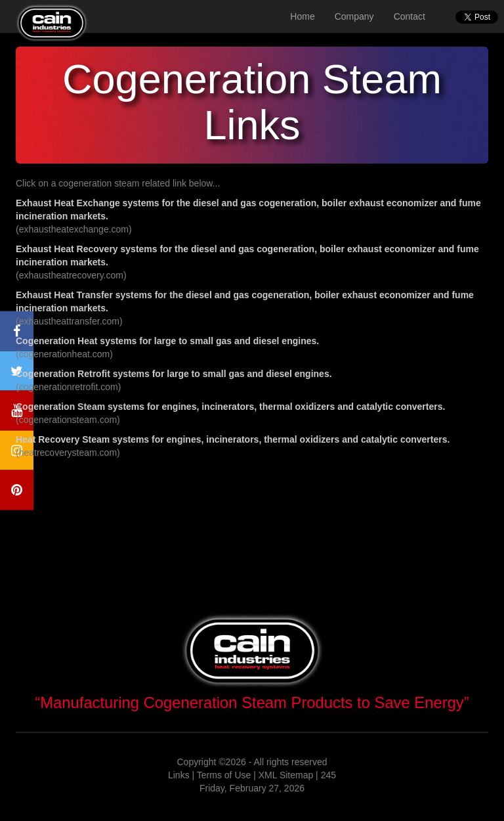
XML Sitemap (286, 775)
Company (354, 16)
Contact (409, 16)
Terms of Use (224, 775)
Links (179, 775)
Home (302, 16)
